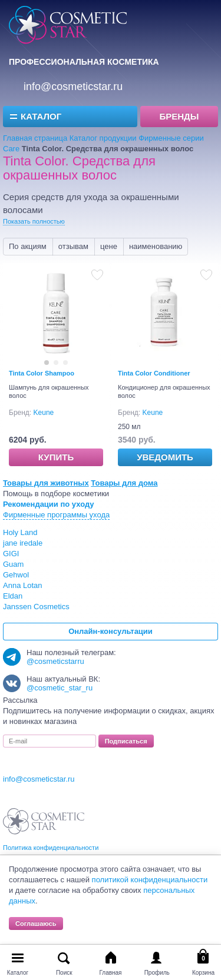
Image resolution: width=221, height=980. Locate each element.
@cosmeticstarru (55, 661)
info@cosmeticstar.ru (73, 87)
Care (11, 149)
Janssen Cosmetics (36, 607)
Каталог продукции (103, 138)
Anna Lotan (23, 585)
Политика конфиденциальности (51, 848)
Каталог (41, 116)
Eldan (13, 596)
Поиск (64, 973)
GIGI (11, 554)
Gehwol (16, 575)
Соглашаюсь (36, 923)
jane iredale (23, 543)
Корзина (203, 973)
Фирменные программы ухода (56, 515)
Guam (13, 564)
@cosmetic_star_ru (60, 688)
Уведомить (165, 457)
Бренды (179, 116)
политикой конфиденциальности (150, 880)
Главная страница (35, 138)
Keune (44, 413)
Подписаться (126, 741)
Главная (110, 973)
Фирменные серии (171, 138)
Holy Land (20, 532)
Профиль (157, 973)
